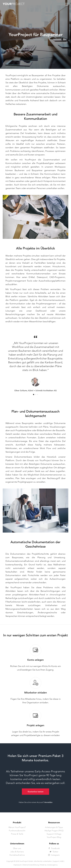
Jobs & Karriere (17, 852)
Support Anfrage (54, 834)
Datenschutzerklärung (31, 865)
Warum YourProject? (17, 827)
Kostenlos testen (36, 792)
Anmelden (48, 802)
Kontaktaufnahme (17, 855)
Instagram (54, 855)
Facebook (54, 848)
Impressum (17, 865)
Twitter (54, 852)
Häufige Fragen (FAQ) (54, 831)
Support (56, 861)
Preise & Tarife (17, 834)
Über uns (17, 848)
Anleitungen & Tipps (54, 827)
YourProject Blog (54, 837)
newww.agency (52, 865)
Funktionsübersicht (17, 831)
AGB (62, 861)
